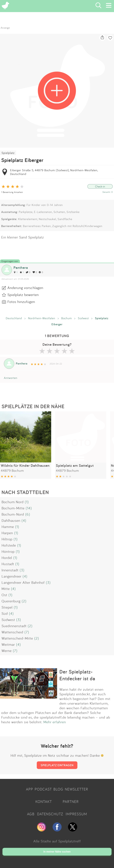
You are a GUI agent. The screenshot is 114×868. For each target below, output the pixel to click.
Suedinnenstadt (14, 626)
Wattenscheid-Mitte (17, 638)
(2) (24, 601)
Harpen (7, 533)
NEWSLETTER (76, 789)
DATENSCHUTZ (50, 814)
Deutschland (14, 318)
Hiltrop (7, 539)
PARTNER (71, 802)
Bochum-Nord (13, 514)
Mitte (6, 589)
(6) (28, 514)
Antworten (11, 378)
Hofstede (9, 545)
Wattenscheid (12, 632)
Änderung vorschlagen (25, 288)
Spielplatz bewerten (23, 295)
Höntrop (8, 551)
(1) (27, 502)
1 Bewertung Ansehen (12, 192)
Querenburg (11, 601)
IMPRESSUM (76, 814)
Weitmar (8, 644)
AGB (31, 814)
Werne (7, 651)
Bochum (67, 318)
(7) (27, 632)
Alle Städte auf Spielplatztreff (57, 841)
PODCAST (43, 789)
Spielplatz (8, 153)
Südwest (83, 318)
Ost (4, 595)
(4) (24, 520)
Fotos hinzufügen (21, 302)
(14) (29, 508)
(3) (22, 570)
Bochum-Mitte (13, 508)
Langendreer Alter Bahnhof (23, 582)
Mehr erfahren (55, 722)
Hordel (7, 558)
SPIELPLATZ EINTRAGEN (57, 765)
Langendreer (11, 576)
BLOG (58, 789)
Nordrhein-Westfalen (42, 318)
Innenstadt (10, 570)
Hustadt (8, 564)
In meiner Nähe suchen (57, 852)
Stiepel (7, 607)
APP (29, 789)
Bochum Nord (13, 502)
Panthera (21, 268)
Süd (5, 613)
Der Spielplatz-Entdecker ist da (77, 675)
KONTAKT (44, 802)
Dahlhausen (11, 520)
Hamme (8, 527)
